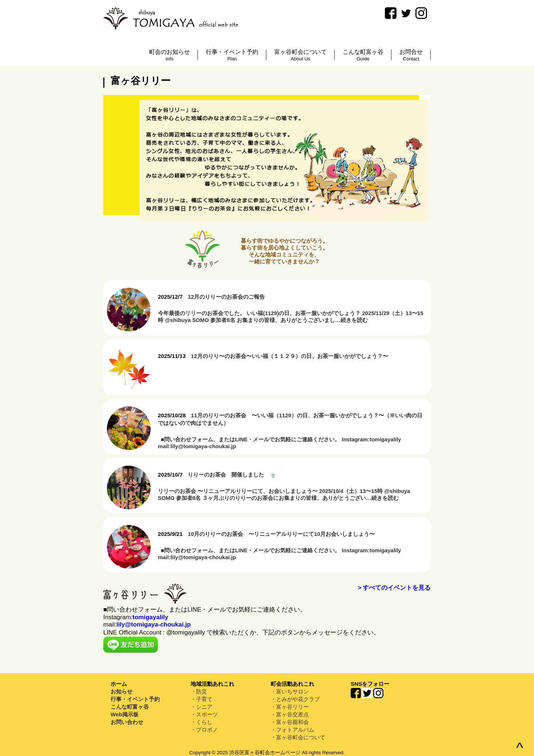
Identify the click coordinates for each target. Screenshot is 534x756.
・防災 (199, 691)
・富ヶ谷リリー (290, 707)
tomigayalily (150, 617)
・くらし (202, 722)
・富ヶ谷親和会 (290, 722)
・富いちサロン (290, 691)
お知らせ (121, 691)
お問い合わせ (127, 722)
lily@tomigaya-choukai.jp (154, 624)
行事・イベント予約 (135, 699)
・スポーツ (204, 714)
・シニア (202, 707)
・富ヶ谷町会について (298, 737)
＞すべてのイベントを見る (394, 588)
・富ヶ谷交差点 (290, 714)
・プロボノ (204, 730)
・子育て (202, 699)
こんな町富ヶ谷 (130, 707)
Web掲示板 (125, 714)
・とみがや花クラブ (295, 699)
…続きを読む (351, 320)
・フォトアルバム (292, 730)
